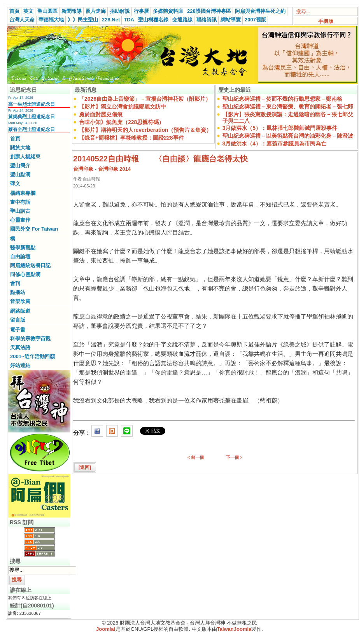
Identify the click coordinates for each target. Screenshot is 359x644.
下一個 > (234, 457)
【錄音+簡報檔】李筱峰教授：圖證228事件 (131, 138)
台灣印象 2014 (115, 169)
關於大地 (20, 148)
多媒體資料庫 (168, 11)
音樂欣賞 (20, 301)
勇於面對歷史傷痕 (101, 114)
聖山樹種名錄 (153, 20)
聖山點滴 (20, 174)
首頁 (14, 11)
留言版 (18, 320)
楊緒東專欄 (23, 193)
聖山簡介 (20, 165)
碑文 (15, 183)
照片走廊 (96, 11)
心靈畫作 (20, 220)
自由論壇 (20, 256)
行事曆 (141, 11)
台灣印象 (83, 169)
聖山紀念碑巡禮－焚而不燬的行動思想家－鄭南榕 (282, 99)
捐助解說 (120, 11)
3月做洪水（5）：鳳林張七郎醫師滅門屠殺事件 (280, 128)
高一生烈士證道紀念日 (32, 104)
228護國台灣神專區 (209, 11)
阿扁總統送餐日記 (30, 265)
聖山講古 (20, 211)
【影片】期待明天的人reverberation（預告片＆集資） (145, 130)
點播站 (18, 292)
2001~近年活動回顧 (32, 356)
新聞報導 (72, 11)
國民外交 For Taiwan (34, 229)
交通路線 (182, 20)
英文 (28, 11)
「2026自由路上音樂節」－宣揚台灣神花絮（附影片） (145, 99)
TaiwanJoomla (234, 629)
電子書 (18, 330)
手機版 (326, 21)
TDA (129, 20)
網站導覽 (231, 20)
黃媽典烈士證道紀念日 (32, 117)
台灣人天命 (22, 20)
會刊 (15, 283)
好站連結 (20, 365)
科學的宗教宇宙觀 (30, 339)
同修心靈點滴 (25, 274)
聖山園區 (47, 11)
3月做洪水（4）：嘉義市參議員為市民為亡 (275, 143)
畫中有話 (20, 202)
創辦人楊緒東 (25, 157)
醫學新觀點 (23, 248)
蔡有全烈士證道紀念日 (32, 129)
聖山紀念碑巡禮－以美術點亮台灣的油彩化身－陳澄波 (288, 136)
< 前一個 (196, 457)
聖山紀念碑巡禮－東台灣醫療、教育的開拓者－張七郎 (288, 107)
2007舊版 (255, 20)
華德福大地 (51, 20)
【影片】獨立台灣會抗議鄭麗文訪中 (123, 107)
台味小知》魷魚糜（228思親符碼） (122, 122)
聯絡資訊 (207, 20)
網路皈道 (20, 311)
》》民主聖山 (83, 20)
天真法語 (20, 347)
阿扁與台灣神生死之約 (260, 11)
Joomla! (106, 629)
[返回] (85, 467)
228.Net (111, 20)
